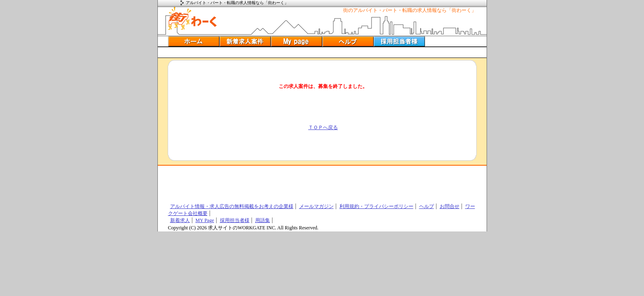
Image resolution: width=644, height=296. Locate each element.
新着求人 (180, 220)
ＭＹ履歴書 (297, 41)
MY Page (205, 220)
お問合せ (450, 206)
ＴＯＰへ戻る (323, 127)
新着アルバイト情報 (245, 41)
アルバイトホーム (194, 41)
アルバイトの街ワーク (193, 18)
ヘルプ (348, 41)
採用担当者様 (235, 220)
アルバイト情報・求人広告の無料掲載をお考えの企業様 (232, 206)
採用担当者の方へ (399, 41)
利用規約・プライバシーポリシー (376, 206)
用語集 (263, 220)
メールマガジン (316, 206)
